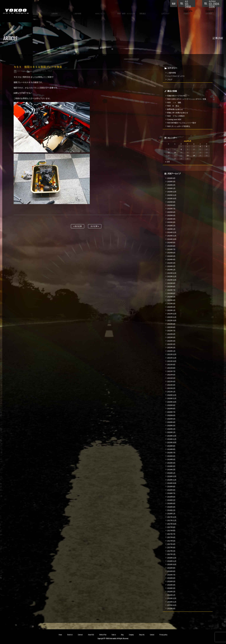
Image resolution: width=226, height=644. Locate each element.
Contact (152, 635)
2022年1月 (171, 351)
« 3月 (168, 162)
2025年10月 (172, 199)
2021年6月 (171, 375)
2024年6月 (171, 253)
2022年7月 (171, 331)
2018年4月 (171, 503)
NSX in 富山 (173, 106)
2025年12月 (172, 192)
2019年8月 (171, 449)
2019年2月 (171, 470)
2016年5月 (171, 581)
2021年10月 (172, 361)
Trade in (114, 635)
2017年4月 (171, 544)
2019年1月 (171, 473)
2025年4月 (171, 219)
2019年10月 (172, 442)
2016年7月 (171, 575)
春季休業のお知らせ (175, 109)
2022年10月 (172, 320)
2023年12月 (172, 273)
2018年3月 (171, 507)
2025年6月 (171, 212)
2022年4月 (171, 341)
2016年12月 (172, 558)
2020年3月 (171, 426)
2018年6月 (171, 497)
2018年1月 (171, 514)
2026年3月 (171, 182)
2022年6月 (171, 334)
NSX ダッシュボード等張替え (179, 126)
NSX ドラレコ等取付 (176, 116)
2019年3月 (171, 466)
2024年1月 (171, 270)
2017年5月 (171, 541)
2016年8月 (171, 571)
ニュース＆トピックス (38, 71)
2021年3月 (171, 385)
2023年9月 (171, 283)
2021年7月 (171, 371)
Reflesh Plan (103, 635)
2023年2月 (171, 307)
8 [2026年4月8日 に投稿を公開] (181, 149)
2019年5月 (171, 459)
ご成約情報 (172, 73)
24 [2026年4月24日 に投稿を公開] (194, 156)
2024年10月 (172, 239)
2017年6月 (171, 537)
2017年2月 (171, 551)
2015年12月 (172, 598)
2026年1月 (171, 188)
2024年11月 (172, 236)
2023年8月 (171, 287)
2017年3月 (171, 548)
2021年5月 (171, 378)
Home (60, 635)
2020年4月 (171, 422)
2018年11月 (172, 480)
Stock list (70, 635)
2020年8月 (171, 409)
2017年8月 (171, 531)
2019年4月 (171, 463)
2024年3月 (171, 263)
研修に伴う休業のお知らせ (178, 113)
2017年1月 (171, 554)
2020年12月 (172, 395)
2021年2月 (171, 388)
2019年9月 (171, 446)
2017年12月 (172, 517)
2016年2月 (171, 592)
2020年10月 (172, 402)
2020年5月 (171, 419)
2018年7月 (171, 493)
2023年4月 (171, 300)
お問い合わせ (174, 4)
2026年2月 (171, 185)
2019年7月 (171, 453)
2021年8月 (171, 368)
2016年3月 (171, 588)
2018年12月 (172, 476)
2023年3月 (171, 304)
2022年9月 (171, 324)
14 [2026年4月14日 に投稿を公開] (175, 153)
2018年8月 (171, 490)
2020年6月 (171, 415)
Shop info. (142, 635)
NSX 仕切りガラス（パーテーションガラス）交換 (187, 99)
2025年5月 (171, 215)
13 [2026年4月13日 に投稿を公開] (169, 153)
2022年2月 (171, 348)
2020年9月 (171, 405)
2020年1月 (171, 432)
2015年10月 (172, 605)
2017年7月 (171, 534)
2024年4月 (171, 260)
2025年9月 (171, 202)
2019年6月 (171, 456)
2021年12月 (172, 354)
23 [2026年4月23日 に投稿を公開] (188, 156)
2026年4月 (171, 178)
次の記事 (95, 226)
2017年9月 (171, 527)
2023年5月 (171, 297)
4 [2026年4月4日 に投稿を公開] (200, 146)
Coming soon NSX (174, 119)
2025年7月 (171, 209)
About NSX (91, 635)
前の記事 (78, 226)
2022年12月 (172, 314)
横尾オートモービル (16, 11)
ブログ (50, 71)
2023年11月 (172, 276)
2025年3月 (171, 222)
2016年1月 (171, 595)
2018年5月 (171, 500)
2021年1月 (171, 392)
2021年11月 (172, 358)
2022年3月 (171, 344)
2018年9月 (171, 487)
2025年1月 (171, 229)
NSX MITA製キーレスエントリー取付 (182, 123)
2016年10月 (172, 564)
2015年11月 (172, 602)
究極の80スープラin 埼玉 (177, 96)
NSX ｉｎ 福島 (174, 103)
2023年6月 (171, 293)
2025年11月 (172, 195)
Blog (122, 635)
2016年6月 (171, 578)
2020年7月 (171, 412)
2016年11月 (172, 561)
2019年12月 (172, 436)
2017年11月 (172, 520)
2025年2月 (171, 226)
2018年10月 (172, 483)
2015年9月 (171, 609)
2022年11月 (172, 317)
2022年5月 (171, 337)
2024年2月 (171, 266)
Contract (80, 635)
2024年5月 (171, 256)
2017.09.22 (21, 71)
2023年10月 (172, 280)
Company (131, 635)
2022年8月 (171, 327)
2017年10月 (172, 524)
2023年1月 (171, 310)
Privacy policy (163, 635)
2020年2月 (171, 429)
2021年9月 (171, 365)
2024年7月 (171, 249)
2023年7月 (171, 290)
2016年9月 (171, 568)
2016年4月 (171, 585)
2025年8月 (171, 205)
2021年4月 (171, 381)
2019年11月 (172, 439)
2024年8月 (171, 246)
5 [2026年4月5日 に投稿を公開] (207, 146)
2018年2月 (171, 510)
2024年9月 (171, 243)
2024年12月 (172, 232)
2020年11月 (172, 398)
